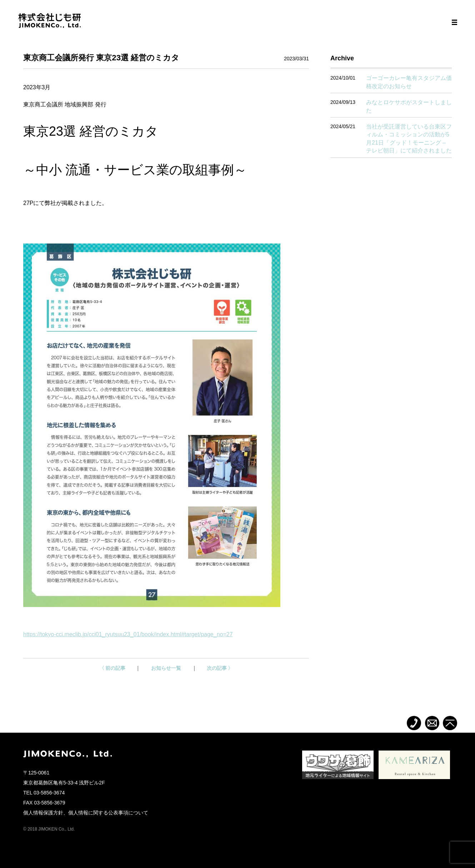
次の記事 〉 (220, 668)
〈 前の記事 (112, 668)
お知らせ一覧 (166, 668)
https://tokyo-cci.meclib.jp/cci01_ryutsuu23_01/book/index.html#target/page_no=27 (128, 634)
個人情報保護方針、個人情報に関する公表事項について (86, 813)
